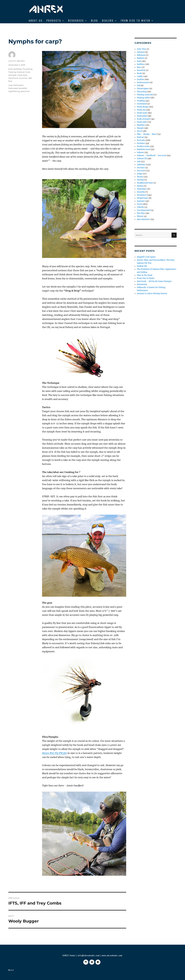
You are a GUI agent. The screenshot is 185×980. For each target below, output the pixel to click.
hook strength (144, 119)
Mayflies (141, 125)
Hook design (143, 107)
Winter (140, 216)
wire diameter (143, 219)
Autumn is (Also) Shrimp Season (152, 293)
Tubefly (140, 207)
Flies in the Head (145, 275)
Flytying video (143, 98)
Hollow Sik (142, 266)
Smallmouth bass (145, 183)
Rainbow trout (143, 149)
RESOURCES (76, 21)
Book (139, 73)
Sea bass (141, 168)
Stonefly (141, 192)
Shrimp (140, 180)
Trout (139, 204)
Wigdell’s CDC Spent (146, 257)
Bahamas (141, 55)
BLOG (95, 21)
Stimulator (142, 189)
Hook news (142, 113)
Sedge (140, 174)
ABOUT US (36, 21)
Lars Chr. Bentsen (17, 61)
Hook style (22, 75)
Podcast (140, 137)
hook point (142, 116)
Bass (139, 67)
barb (11, 69)
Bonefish (141, 70)
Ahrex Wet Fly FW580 (54, 753)
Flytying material (16, 72)
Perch (140, 131)
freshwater (18, 85)
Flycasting (27, 69)
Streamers (13, 78)
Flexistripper (143, 89)
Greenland (142, 104)
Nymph (140, 128)
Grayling (141, 101)
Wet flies (141, 213)
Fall (139, 86)
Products (54, 21)
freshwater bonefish (18, 88)
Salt (139, 162)
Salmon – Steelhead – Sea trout (151, 155)
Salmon (140, 152)
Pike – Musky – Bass (147, 134)
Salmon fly (142, 159)
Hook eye (141, 110)
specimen (25, 91)
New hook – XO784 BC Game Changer (154, 281)
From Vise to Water (136, 21)
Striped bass (143, 198)
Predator (141, 143)
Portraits (141, 140)
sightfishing (14, 91)
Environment (143, 82)
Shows (140, 177)
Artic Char (141, 49)
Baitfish (141, 58)
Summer (23, 78)
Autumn (141, 52)
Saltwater (141, 165)
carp (10, 85)
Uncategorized (144, 210)
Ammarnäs (142, 284)
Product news (143, 146)
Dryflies (141, 79)
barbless (18, 69)
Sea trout (141, 171)
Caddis (140, 76)
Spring (140, 186)
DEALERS (108, 21)
